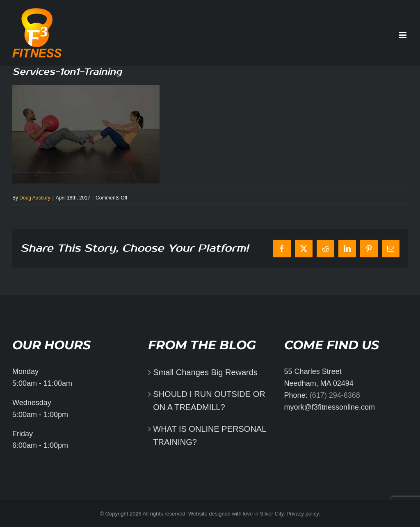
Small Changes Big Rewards (205, 372)
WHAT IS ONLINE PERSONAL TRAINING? (209, 435)
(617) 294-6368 (335, 395)
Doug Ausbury (35, 198)
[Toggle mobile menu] (403, 35)
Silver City (272, 514)
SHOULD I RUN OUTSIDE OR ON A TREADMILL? (209, 401)
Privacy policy (302, 514)
